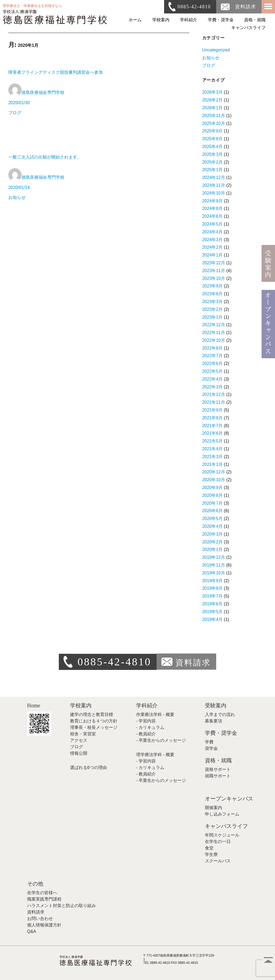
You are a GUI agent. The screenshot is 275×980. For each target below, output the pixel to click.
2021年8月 (213, 418)
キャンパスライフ (248, 28)
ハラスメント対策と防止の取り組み (61, 906)
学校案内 (161, 20)
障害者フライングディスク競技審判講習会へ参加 (58, 72)
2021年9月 (213, 410)
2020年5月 (213, 519)
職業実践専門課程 (44, 899)
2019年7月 (213, 596)
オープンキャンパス (229, 799)
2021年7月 (213, 426)
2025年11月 (214, 116)
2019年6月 (213, 604)
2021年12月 (214, 394)
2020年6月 (213, 511)
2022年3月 (213, 387)
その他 (35, 884)
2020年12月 (214, 472)
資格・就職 (255, 20)
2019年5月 (213, 612)
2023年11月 (214, 271)
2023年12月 (214, 263)
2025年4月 (213, 147)
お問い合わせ (40, 918)
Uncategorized (216, 50)
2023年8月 (213, 294)
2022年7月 (213, 356)
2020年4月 (213, 526)
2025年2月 (213, 162)
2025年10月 (214, 123)
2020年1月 (213, 549)
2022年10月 (214, 340)
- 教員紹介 (146, 734)
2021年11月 (214, 402)
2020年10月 (214, 480)
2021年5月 (213, 441)
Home (34, 705)
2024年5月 (213, 224)
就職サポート (218, 776)
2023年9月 (213, 286)
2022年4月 (213, 379)
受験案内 (216, 705)
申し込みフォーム (222, 814)
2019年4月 (213, 619)
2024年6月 (213, 216)
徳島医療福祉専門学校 (43, 92)
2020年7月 (213, 503)
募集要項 (214, 721)
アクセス (79, 740)
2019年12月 (214, 557)
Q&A (32, 931)
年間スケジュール (222, 835)
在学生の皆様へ (42, 893)
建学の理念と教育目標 (92, 714)
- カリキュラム (150, 727)
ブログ (15, 113)
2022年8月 (213, 348)
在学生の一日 (218, 842)
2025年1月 (213, 170)
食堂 (209, 848)
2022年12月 (214, 325)
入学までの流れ (220, 714)
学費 (209, 742)
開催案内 (214, 808)
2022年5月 (213, 371)
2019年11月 (214, 565)
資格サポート (218, 769)
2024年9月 (213, 201)
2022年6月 (213, 363)
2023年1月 (213, 317)
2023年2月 (213, 309)
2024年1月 (213, 255)
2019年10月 (214, 573)
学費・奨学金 (221, 20)
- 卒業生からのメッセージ (161, 740)
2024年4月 (213, 232)
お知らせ (17, 197)
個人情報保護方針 (44, 925)
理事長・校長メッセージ (94, 727)
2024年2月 (213, 247)
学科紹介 (189, 20)
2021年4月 (213, 449)
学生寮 (211, 854)
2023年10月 (214, 278)
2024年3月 (213, 240)
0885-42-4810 (194, 7)
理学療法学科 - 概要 (155, 755)
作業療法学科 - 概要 (155, 714)
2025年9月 (213, 131)
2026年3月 (213, 92)
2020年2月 (213, 542)
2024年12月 (214, 178)
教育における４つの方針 (94, 721)
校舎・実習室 (83, 734)
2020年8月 (213, 495)
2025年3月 (213, 154)
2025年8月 (213, 139)
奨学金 (211, 748)
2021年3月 (213, 457)
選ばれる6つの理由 (88, 768)
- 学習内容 (146, 721)
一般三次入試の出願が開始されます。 (45, 157)
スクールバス (218, 861)
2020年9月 (213, 488)
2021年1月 (213, 464)
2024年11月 (214, 185)
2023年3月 (213, 302)
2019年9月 (213, 581)
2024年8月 (213, 208)
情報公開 (79, 753)
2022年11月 (214, 333)
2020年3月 (213, 534)
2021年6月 (213, 433)
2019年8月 (213, 588)
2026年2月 (213, 100)
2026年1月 (213, 108)
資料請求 (246, 7)
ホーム (135, 20)
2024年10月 (214, 193)
